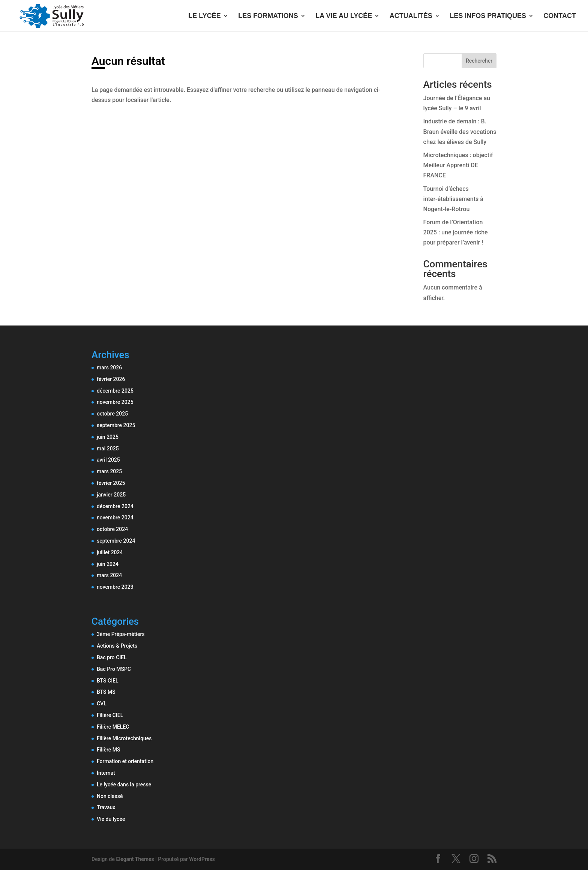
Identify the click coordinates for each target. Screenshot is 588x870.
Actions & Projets (117, 646)
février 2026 (111, 379)
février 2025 (111, 483)
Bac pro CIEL (112, 657)
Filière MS (108, 750)
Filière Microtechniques (124, 738)
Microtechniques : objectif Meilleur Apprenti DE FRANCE (458, 165)
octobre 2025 (112, 414)
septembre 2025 (116, 425)
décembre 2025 (115, 391)
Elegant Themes (135, 859)
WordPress (202, 859)
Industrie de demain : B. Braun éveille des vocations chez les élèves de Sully (460, 131)
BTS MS (106, 692)
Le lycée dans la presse (124, 784)
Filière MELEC (113, 727)
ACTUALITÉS (411, 16)
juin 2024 (108, 564)
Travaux (106, 807)
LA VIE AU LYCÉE (344, 16)
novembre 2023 (115, 587)
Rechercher (479, 61)
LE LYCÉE (204, 16)
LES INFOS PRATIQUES (488, 16)
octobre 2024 (112, 529)
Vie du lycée (111, 819)
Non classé (110, 796)
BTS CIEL (108, 681)
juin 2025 (108, 437)
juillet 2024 (110, 552)
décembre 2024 (115, 506)
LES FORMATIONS (268, 16)
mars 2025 (109, 471)
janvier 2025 (111, 495)
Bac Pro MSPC (114, 669)
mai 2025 (108, 448)
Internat (106, 773)
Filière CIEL (110, 715)
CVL (102, 703)
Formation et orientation (125, 761)
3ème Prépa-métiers (121, 634)
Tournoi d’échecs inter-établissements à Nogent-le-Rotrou (453, 199)
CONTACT (560, 16)
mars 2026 (109, 367)
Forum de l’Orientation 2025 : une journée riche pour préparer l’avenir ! (456, 232)
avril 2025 (108, 460)
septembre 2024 (116, 541)
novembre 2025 (115, 402)
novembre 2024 (115, 517)
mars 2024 (109, 575)
